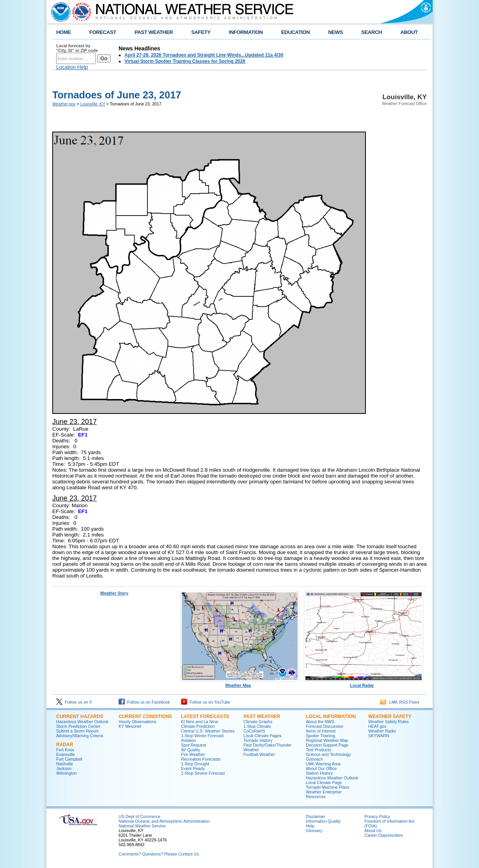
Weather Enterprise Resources (324, 794)
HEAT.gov (377, 726)
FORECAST (103, 32)
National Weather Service (142, 826)
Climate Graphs (258, 722)
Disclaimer (316, 816)
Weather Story (114, 593)
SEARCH (372, 32)
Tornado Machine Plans (327, 787)
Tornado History (258, 740)
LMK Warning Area (323, 764)
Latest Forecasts (205, 717)
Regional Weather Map (327, 740)
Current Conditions (145, 717)
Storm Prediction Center (78, 726)
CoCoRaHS (254, 731)
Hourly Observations (137, 722)
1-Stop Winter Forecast (202, 736)
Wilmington (67, 773)
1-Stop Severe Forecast (203, 773)
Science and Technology (328, 754)
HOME (64, 32)
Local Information (331, 717)
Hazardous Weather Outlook (82, 722)
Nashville (65, 764)
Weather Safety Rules (388, 722)
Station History (319, 773)
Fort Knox (65, 750)
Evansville (66, 754)
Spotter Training (320, 736)
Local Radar (364, 683)
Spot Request (194, 745)
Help (310, 826)
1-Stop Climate (257, 726)
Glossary (314, 831)
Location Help (72, 67)
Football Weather (259, 754)
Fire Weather (193, 754)
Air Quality (191, 750)
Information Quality (323, 821)
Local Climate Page (324, 782)
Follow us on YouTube (206, 702)
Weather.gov (64, 104)
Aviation (188, 740)
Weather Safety (390, 717)
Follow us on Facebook (144, 702)
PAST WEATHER (154, 32)
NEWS (335, 32)
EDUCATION (295, 32)
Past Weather (262, 717)
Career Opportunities (384, 835)
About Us (373, 831)
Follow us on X (74, 702)
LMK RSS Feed (400, 702)
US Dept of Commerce (139, 816)
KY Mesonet (130, 726)
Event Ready (193, 768)
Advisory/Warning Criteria (80, 736)
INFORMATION (246, 32)
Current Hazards (80, 717)
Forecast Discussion (325, 726)
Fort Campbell (69, 759)
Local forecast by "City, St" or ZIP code (77, 48)
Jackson (64, 768)
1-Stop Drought (195, 764)
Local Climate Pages (263, 736)
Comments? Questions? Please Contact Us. (159, 854)
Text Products (318, 750)
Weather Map (240, 683)
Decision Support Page (327, 745)
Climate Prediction (198, 726)
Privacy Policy (377, 816)
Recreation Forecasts (201, 759)
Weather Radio (382, 731)
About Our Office (321, 768)
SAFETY (201, 32)
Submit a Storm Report (77, 731)
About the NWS (320, 722)
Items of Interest (321, 731)
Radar (65, 745)
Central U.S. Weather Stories (208, 731)
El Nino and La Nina (200, 722)
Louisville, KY (93, 104)
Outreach (314, 759)
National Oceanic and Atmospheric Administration (164, 821)
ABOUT (409, 32)
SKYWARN (379, 736)
